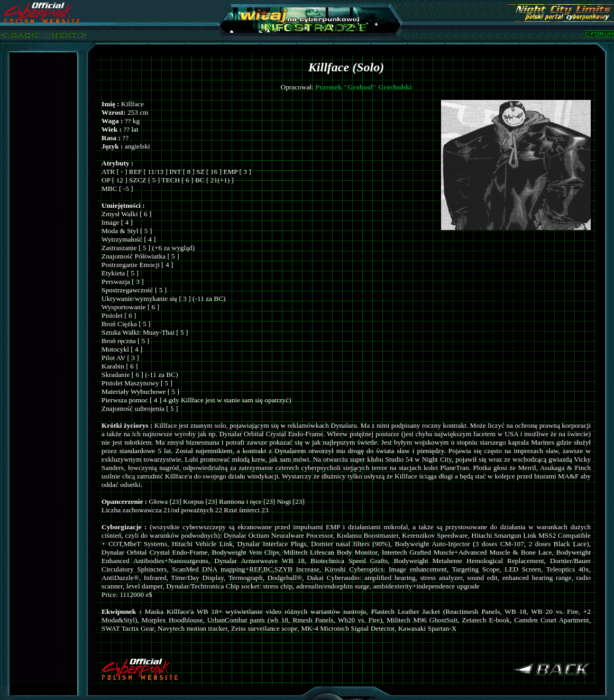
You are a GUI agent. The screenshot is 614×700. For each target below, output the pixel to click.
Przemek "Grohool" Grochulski (363, 87)
